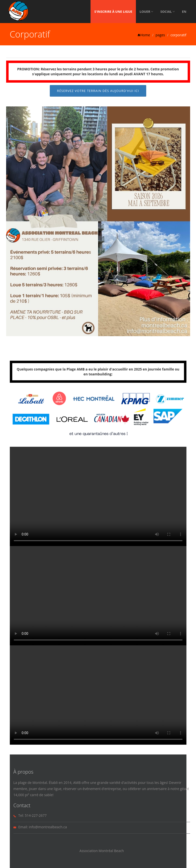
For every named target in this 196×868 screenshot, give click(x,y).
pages (160, 35)
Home (144, 35)
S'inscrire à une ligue (113, 12)
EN (184, 12)
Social (168, 12)
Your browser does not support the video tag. (98, 496)
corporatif (178, 35)
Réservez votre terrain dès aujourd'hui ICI (98, 91)
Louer (146, 12)
